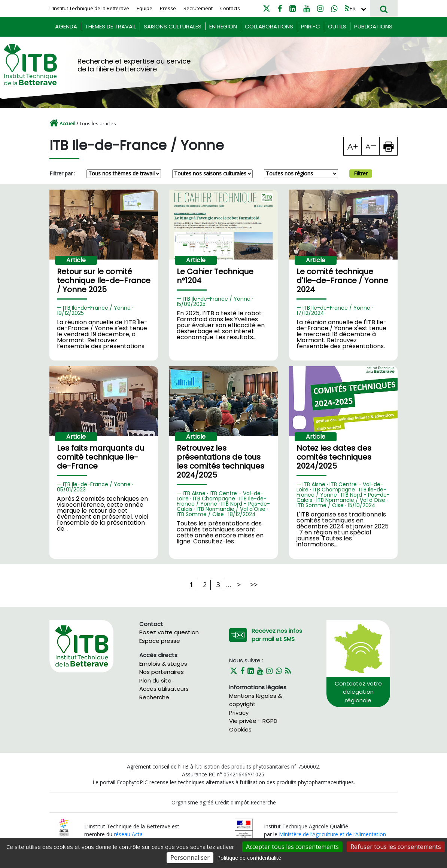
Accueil (67, 123)
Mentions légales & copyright (256, 700)
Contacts (230, 8)
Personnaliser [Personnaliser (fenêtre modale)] (190, 858)
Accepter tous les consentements (292, 847)
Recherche (154, 697)
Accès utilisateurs (164, 689)
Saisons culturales (173, 26)
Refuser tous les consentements (396, 847)
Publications (373, 26)
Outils (337, 26)
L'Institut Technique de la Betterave (89, 8)
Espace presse (160, 641)
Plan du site (155, 680)
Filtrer (361, 173)
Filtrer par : (62, 173)
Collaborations (269, 26)
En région (223, 26)
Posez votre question (169, 632)
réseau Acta (128, 834)
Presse (168, 8)
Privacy (239, 713)
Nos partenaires (162, 672)
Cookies (240, 729)
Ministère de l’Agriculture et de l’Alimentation (332, 834)
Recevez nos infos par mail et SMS (277, 635)
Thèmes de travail (110, 26)
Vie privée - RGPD (253, 721)
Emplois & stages (163, 664)
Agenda (66, 26)
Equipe (145, 8)
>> (254, 585)
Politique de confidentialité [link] (249, 858)
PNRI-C (311, 26)
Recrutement (198, 8)
